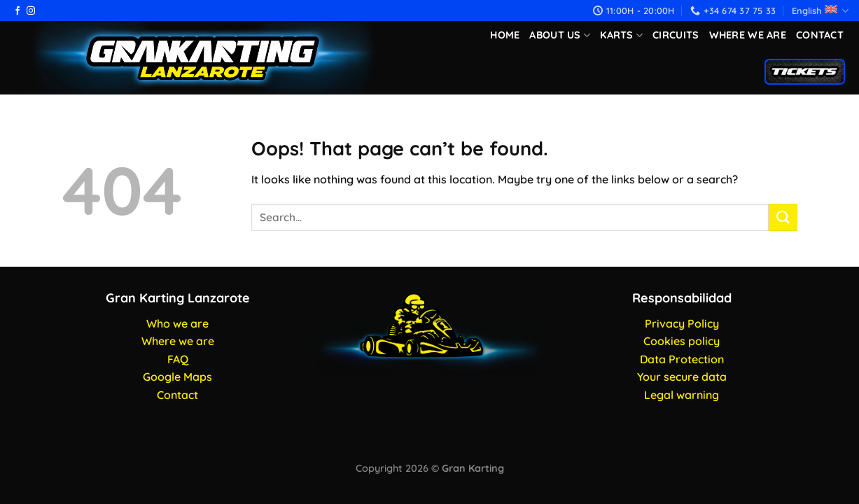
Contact (820, 35)
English (820, 11)
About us (560, 35)
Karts (621, 35)
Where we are (748, 35)
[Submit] (783, 217)
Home (505, 35)
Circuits (676, 35)
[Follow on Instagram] (31, 11)
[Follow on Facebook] (18, 11)
